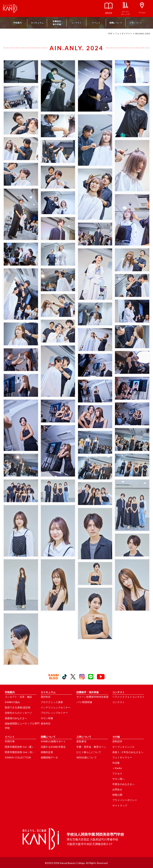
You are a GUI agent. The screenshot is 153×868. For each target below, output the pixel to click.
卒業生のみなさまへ (123, 784)
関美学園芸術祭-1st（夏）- (20, 747)
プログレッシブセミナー (54, 713)
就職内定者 (47, 752)
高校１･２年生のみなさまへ (128, 752)
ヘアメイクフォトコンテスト (128, 697)
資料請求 (117, 741)
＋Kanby (117, 768)
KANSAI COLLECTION (18, 757)
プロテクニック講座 (52, 702)
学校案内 (17, 23)
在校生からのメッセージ (18, 713)
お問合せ (117, 789)
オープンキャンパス (123, 747)
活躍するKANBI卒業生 (53, 747)
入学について (135, 23)
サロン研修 (47, 718)
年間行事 (10, 741)
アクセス (117, 773)
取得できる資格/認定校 (18, 707)
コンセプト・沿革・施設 (18, 697)
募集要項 (81, 741)
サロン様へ (119, 779)
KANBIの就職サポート (53, 741)
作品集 (116, 763)
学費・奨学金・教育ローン (91, 747)
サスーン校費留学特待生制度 (93, 697)
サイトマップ (120, 805)
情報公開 (117, 795)
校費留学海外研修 (57, 23)
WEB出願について (87, 757)
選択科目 (46, 697)
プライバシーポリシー (125, 800)
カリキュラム (37, 23)
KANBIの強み (12, 702)
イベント (96, 23)
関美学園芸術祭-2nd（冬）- (20, 752)
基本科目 (46, 723)
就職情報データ (49, 757)
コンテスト (76, 23)
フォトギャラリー (124, 34)
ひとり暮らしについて (89, 752)
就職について (116, 23)
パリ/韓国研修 (84, 702)
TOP (110, 34)
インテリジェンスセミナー (56, 707)
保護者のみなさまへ (16, 718)
